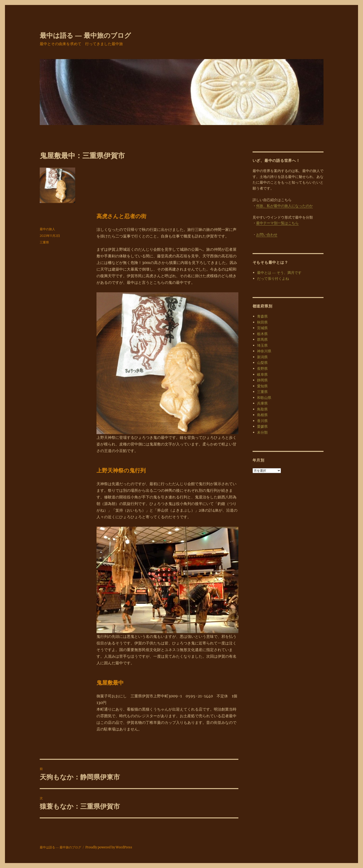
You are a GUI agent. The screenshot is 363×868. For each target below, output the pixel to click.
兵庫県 (262, 403)
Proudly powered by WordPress (109, 847)
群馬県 (262, 339)
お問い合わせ (267, 235)
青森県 (262, 316)
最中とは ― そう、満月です (279, 273)
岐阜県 (262, 374)
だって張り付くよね (273, 279)
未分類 (262, 432)
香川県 (262, 421)
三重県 (44, 242)
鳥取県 (262, 409)
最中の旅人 (47, 229)
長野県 (262, 369)
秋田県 (262, 322)
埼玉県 (262, 345)
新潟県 (262, 357)
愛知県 (262, 386)
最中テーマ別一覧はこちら (277, 223)
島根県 (262, 415)
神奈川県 (264, 351)
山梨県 (262, 363)
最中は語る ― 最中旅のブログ (85, 35)
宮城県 (262, 328)
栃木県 (262, 334)
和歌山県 (264, 398)
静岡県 (262, 380)
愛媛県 (262, 426)
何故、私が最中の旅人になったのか (284, 206)
